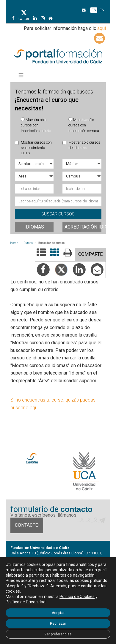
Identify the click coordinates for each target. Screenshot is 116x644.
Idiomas (34, 227)
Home (14, 243)
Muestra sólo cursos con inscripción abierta (36, 125)
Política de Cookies (77, 597)
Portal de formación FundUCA (58, 57)
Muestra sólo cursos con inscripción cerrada (84, 125)
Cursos (28, 243)
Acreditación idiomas (83, 227)
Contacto (27, 525)
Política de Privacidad (26, 602)
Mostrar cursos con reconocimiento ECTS (33, 148)
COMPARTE (90, 254)
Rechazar (58, 624)
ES (94, 10)
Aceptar (58, 613)
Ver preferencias (58, 634)
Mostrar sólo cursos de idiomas (81, 145)
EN (102, 10)
